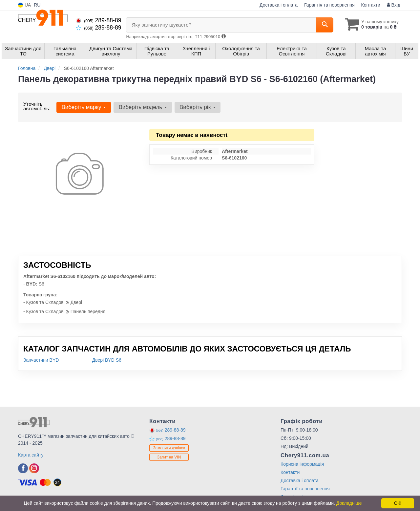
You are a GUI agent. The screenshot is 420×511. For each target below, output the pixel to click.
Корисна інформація (302, 464)
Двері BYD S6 (107, 360)
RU (37, 5)
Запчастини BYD (41, 360)
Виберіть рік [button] (198, 107)
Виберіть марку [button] (84, 107)
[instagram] (34, 468)
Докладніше (349, 503)
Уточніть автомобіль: (37, 106)
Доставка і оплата (279, 5)
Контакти (371, 5)
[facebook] (23, 468)
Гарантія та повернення (329, 5)
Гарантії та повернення (305, 489)
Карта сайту (31, 455)
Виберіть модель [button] (143, 107)
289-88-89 (98, 20)
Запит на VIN (169, 457)
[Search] (324, 25)
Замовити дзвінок (169, 448)
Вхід (394, 5)
